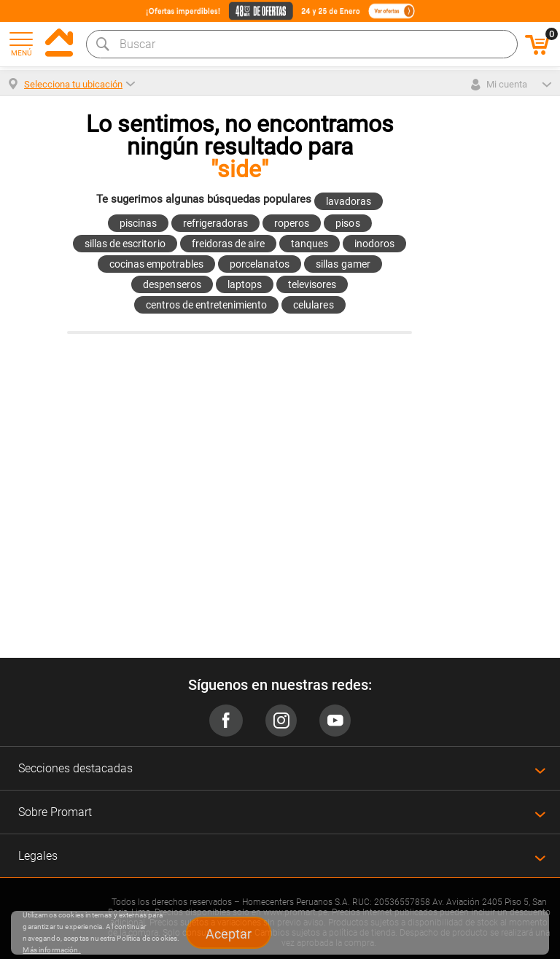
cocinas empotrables (156, 264)
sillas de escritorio (125, 244)
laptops (245, 284)
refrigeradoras (215, 223)
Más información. (51, 950)
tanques (310, 244)
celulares (313, 305)
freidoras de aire (228, 244)
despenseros (172, 284)
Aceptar (229, 934)
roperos (292, 223)
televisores (312, 284)
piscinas (138, 223)
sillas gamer (343, 264)
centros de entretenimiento (207, 305)
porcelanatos (260, 264)
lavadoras (349, 201)
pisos (347, 223)
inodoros (374, 244)
